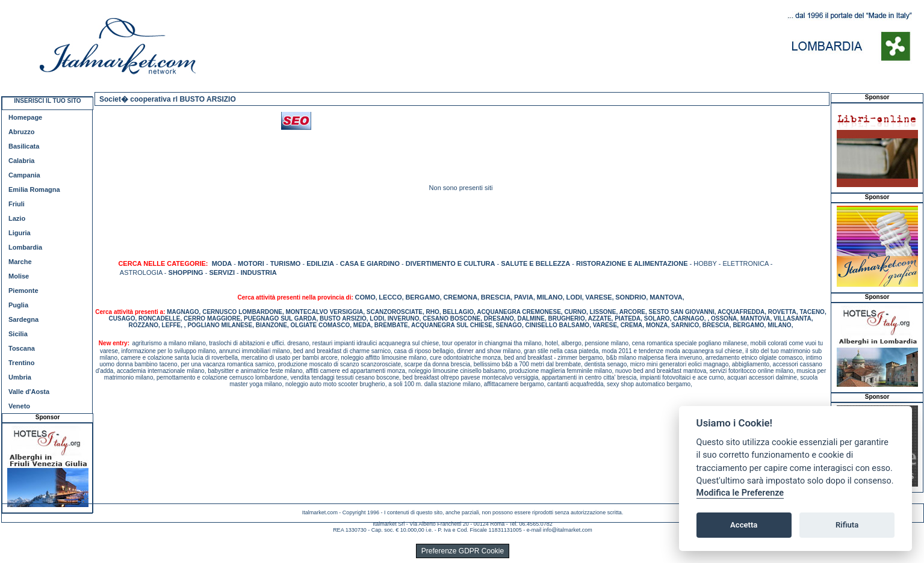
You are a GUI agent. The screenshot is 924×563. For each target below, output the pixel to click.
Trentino (21, 363)
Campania (24, 175)
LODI (574, 297)
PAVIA (524, 297)
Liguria (20, 233)
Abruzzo (21, 132)
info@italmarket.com (568, 530)
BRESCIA (496, 297)
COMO (365, 297)
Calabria (21, 161)
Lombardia (25, 247)
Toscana (22, 348)
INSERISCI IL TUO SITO (47, 101)
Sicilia (18, 334)
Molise (19, 276)
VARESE (598, 297)
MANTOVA (666, 297)
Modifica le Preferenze (740, 493)
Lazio (17, 218)
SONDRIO (631, 297)
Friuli (17, 204)
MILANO (549, 297)
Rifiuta (847, 525)
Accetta (744, 525)
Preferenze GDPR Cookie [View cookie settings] (463, 551)
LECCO (390, 297)
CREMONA (460, 297)
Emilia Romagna (34, 189)
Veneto (19, 406)
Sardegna (23, 319)
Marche (20, 262)
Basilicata (24, 146)
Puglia (18, 305)
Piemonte (23, 291)
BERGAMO (422, 297)
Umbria (20, 377)
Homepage (25, 117)
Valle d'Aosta (29, 392)
